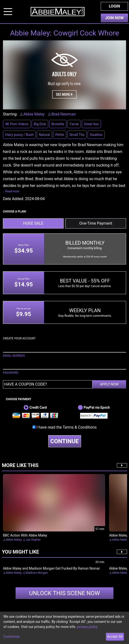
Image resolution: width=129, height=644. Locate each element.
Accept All (115, 636)
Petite (60, 135)
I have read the (67, 427)
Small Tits (77, 135)
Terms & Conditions (80, 427)
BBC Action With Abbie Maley (25, 535)
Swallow (96, 135)
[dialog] (64, 628)
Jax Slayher (33, 540)
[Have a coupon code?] (48, 384)
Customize (11, 636)
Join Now (114, 18)
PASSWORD (11, 373)
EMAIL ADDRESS (14, 356)
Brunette (58, 124)
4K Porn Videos (17, 124)
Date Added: (14, 199)
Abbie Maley (14, 540)
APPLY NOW (109, 384)
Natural (44, 135)
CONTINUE (65, 441)
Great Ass (91, 124)
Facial (74, 124)
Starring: (10, 114)
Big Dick (40, 124)
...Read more (11, 191)
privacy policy (87, 627)
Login (114, 6)
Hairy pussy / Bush (19, 135)
